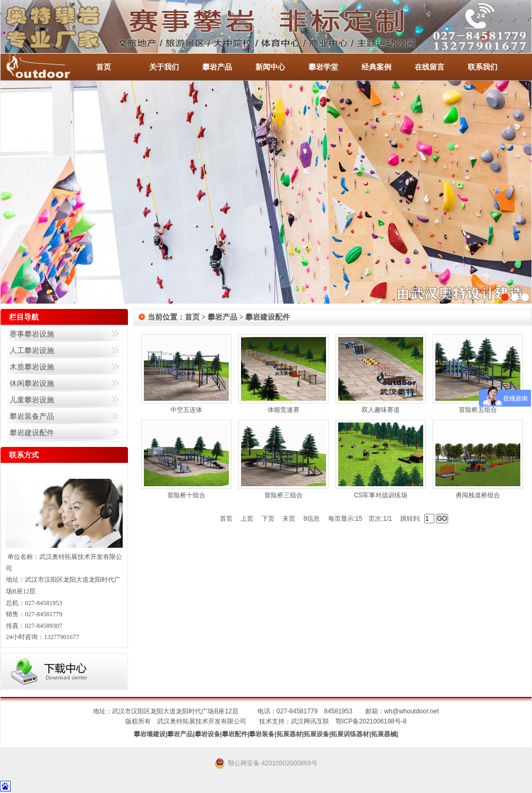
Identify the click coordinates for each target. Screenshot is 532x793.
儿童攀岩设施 (32, 400)
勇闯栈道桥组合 (478, 495)
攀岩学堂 (323, 67)
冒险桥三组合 (284, 495)
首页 (104, 67)
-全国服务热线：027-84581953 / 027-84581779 (48, 67)
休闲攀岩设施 (32, 383)
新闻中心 (270, 67)
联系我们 (483, 67)
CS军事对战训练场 (381, 495)
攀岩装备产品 (32, 416)
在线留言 (430, 67)
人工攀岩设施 (32, 350)
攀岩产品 (217, 67)
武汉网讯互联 (310, 721)
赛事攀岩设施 (32, 334)
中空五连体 (186, 410)
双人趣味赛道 (381, 410)
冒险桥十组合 (186, 495)
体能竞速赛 (284, 410)
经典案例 (376, 67)
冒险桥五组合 (478, 410)
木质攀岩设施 (32, 367)
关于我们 (164, 67)
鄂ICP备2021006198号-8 (371, 721)
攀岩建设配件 (32, 433)
